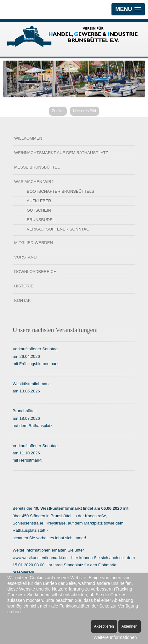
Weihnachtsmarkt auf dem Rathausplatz (61, 152)
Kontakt (24, 300)
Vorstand (25, 257)
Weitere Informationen (115, 637)
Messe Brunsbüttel (37, 167)
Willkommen (28, 138)
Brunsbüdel (41, 219)
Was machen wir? (34, 181)
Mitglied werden (34, 242)
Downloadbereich (35, 271)
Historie (24, 286)
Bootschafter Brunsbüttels (61, 191)
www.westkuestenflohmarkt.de (40, 557)
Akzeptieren (104, 626)
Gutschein (39, 210)
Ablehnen (130, 626)
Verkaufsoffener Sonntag (58, 229)
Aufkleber (39, 200)
